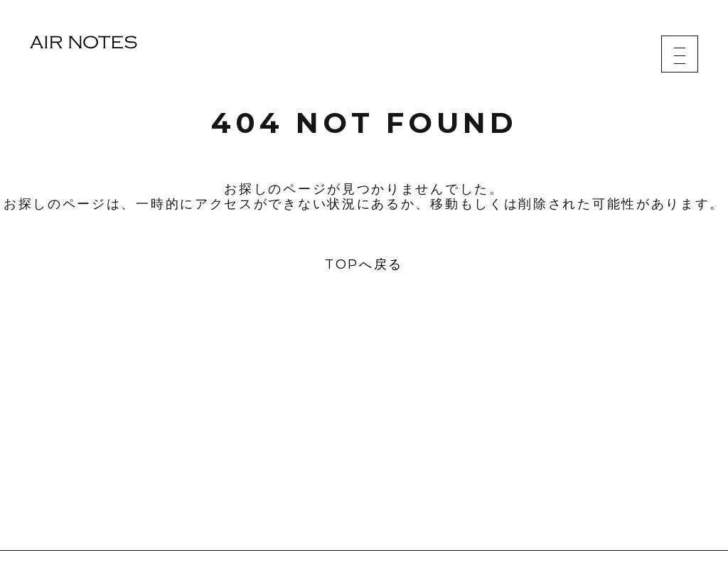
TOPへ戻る (364, 264)
